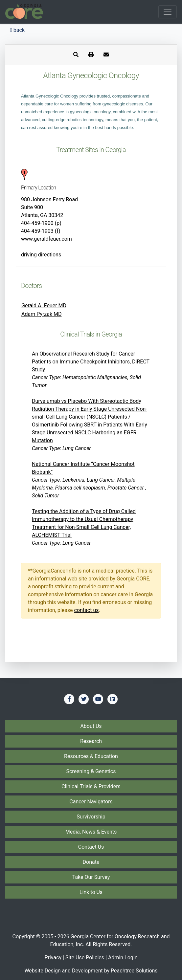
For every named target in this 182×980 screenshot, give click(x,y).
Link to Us (91, 892)
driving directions (41, 255)
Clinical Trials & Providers (91, 786)
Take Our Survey (91, 877)
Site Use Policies (85, 958)
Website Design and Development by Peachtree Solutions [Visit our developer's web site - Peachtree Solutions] (91, 971)
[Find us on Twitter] (84, 699)
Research (91, 741)
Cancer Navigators (91, 802)
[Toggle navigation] (168, 12)
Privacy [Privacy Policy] (53, 958)
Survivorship (91, 817)
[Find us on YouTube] (98, 699)
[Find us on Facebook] (69, 699)
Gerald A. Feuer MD (44, 305)
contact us (87, 610)
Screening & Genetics (91, 771)
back (17, 30)
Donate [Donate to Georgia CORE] (91, 862)
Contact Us (91, 847)
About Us (91, 726)
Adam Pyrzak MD (42, 314)
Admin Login (123, 958)
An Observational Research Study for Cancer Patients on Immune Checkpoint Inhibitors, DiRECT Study (91, 362)
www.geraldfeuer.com (46, 239)
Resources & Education (91, 756)
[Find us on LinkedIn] (113, 699)
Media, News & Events (91, 832)
